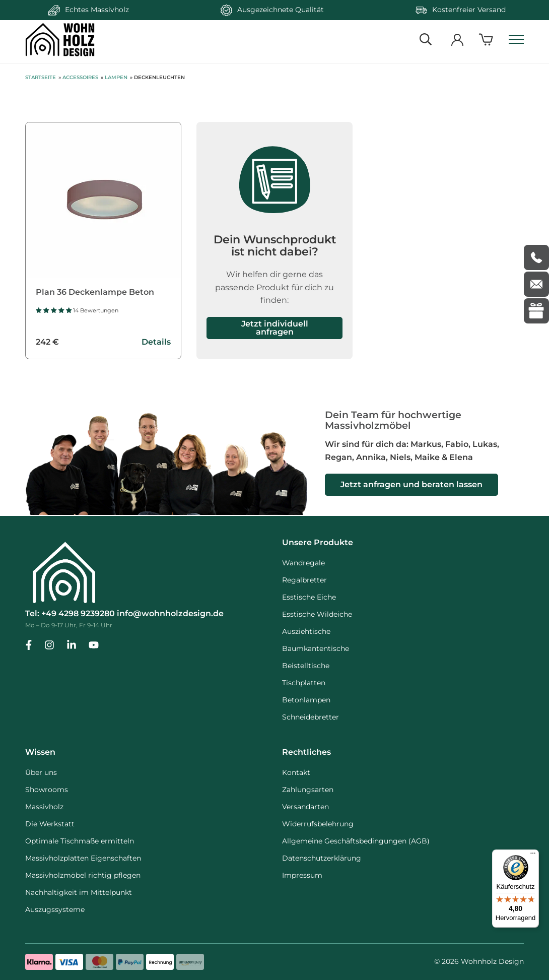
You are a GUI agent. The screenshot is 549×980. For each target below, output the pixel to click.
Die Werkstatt (50, 824)
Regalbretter (304, 580)
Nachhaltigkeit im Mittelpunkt (79, 892)
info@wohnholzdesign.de (170, 613)
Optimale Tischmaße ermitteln (80, 841)
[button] (54, 310)
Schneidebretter (311, 717)
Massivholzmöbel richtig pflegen (83, 875)
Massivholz (44, 807)
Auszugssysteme (55, 909)
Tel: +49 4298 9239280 (70, 613)
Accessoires (80, 77)
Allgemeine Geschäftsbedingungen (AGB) (356, 841)
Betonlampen (306, 700)
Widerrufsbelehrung (318, 824)
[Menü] (533, 856)
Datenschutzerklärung (322, 858)
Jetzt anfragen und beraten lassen (411, 484)
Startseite (41, 77)
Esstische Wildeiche (317, 614)
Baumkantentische (316, 648)
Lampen (116, 77)
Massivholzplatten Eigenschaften (83, 858)
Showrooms (47, 790)
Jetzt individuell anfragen (275, 328)
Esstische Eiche (309, 597)
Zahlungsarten (308, 790)
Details (156, 342)
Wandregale (303, 563)
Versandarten (305, 807)
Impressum (302, 875)
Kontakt (296, 772)
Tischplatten (304, 683)
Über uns (41, 772)
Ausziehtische (306, 631)
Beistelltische (306, 666)
